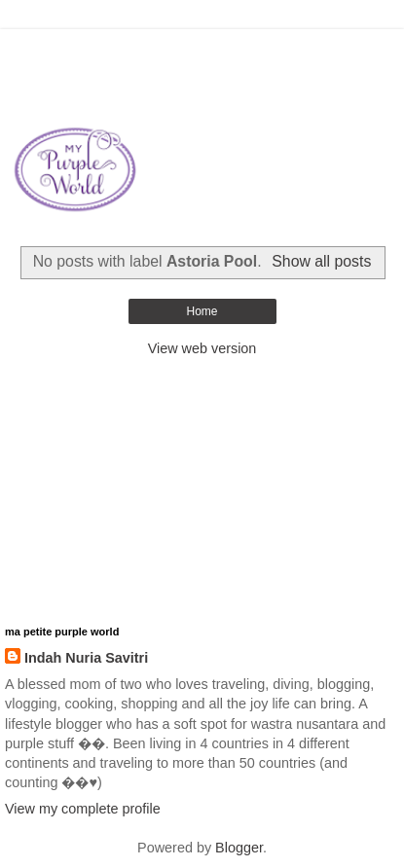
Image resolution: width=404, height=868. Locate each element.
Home (202, 311)
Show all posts (321, 261)
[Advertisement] (202, 54)
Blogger (239, 848)
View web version (202, 348)
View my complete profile (83, 809)
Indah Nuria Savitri (86, 658)
